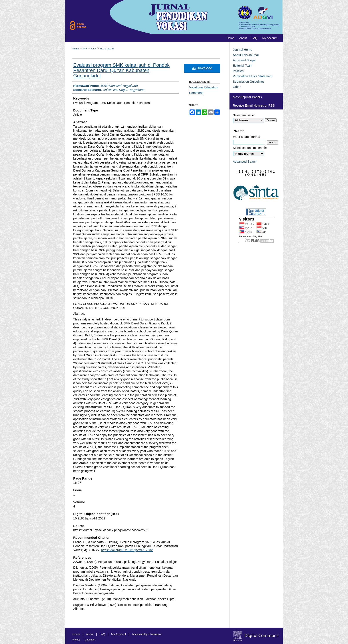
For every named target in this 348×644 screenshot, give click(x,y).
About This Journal (246, 55)
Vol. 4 (93, 49)
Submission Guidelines (249, 82)
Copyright (90, 640)
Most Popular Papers (247, 97)
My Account (119, 634)
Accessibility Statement (147, 634)
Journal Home (242, 50)
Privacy (76, 640)
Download (202, 68)
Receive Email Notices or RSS (254, 105)
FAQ (102, 634)
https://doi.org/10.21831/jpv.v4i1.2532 (127, 550)
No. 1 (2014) (107, 49)
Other (237, 87)
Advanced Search (245, 162)
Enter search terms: (246, 137)
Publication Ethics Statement (253, 76)
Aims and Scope (244, 60)
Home (76, 49)
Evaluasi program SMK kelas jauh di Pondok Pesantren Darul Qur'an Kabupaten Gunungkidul (121, 70)
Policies (238, 71)
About (90, 634)
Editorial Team (243, 66)
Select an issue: (244, 115)
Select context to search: (250, 148)
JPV (85, 49)
